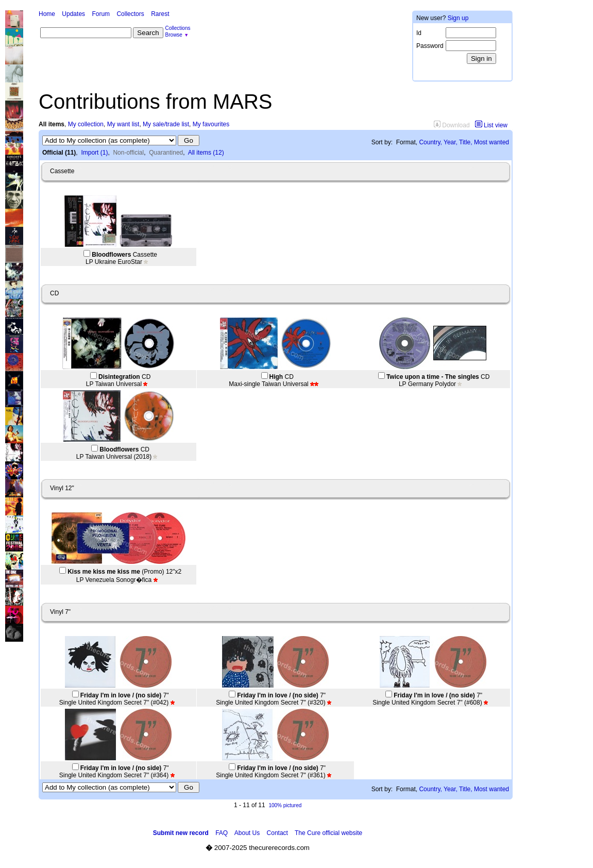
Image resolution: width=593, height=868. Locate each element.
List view (491, 125)
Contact (277, 833)
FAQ (222, 833)
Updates (73, 14)
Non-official (128, 153)
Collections (178, 28)
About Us (247, 833)
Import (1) (94, 153)
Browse (174, 35)
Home (47, 14)
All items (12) (206, 153)
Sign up (458, 18)
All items (52, 124)
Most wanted (492, 142)
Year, (451, 142)
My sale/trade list (166, 124)
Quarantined (166, 153)
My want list (123, 124)
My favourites (211, 124)
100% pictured (285, 805)
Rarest (160, 14)
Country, (430, 142)
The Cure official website (328, 833)
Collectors (130, 14)
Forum (101, 14)
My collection (86, 124)
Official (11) (59, 153)
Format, (407, 142)
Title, (466, 142)
